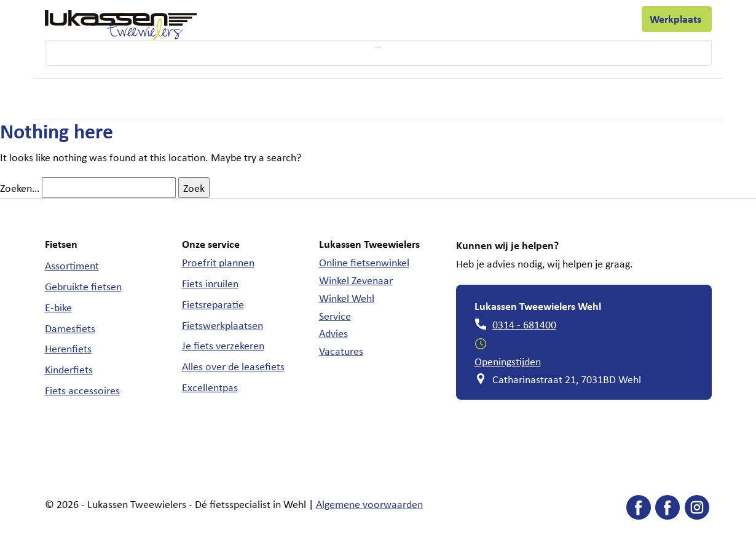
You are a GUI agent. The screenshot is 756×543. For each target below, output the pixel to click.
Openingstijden (508, 361)
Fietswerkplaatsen (222, 325)
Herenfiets (68, 348)
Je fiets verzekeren (223, 345)
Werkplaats (677, 19)
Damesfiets (70, 328)
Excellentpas (210, 387)
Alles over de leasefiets (233, 366)
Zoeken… (20, 188)
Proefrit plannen (218, 262)
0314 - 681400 (524, 324)
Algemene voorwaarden (369, 504)
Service (335, 315)
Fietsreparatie (213, 304)
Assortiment (72, 265)
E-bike (58, 307)
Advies (333, 333)
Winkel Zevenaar (356, 280)
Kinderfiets (69, 369)
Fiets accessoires (82, 390)
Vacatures (341, 351)
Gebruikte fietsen (83, 286)
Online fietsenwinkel (364, 262)
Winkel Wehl (347, 298)
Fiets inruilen (210, 283)
